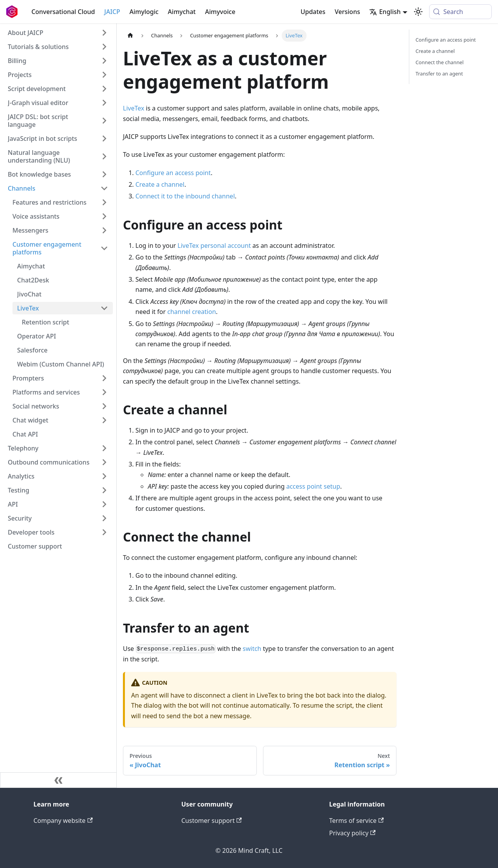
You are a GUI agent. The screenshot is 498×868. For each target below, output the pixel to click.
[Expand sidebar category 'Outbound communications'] (104, 462)
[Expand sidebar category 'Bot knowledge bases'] (104, 174)
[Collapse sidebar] (58, 780)
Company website (63, 821)
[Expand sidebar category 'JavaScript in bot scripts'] (104, 139)
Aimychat (182, 12)
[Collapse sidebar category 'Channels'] (104, 188)
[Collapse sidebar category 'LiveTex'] (104, 308)
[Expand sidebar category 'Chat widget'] (104, 420)
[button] (58, 47)
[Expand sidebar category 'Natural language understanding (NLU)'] (104, 156)
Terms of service (356, 821)
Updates (313, 12)
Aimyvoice (220, 12)
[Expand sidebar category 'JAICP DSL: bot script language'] (104, 121)
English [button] (385, 12)
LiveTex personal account (214, 245)
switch (252, 649)
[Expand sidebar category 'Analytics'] (104, 476)
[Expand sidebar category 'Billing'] (104, 61)
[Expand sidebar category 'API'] (104, 504)
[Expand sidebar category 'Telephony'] (104, 448)
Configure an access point (173, 173)
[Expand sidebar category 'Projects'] (104, 75)
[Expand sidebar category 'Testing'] (104, 490)
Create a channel (160, 184)
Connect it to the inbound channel (185, 196)
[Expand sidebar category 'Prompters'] (104, 378)
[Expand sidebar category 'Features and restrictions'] (104, 202)
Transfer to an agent (439, 74)
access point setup (313, 486)
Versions (347, 12)
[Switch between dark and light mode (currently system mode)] (418, 12)
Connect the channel (440, 62)
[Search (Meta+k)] (460, 12)
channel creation (192, 312)
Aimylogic (144, 12)
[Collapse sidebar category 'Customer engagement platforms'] (104, 248)
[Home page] (130, 36)
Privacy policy (352, 833)
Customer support (211, 821)
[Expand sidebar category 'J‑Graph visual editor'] (104, 103)
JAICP (112, 12)
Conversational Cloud (63, 12)
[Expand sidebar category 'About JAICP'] (104, 33)
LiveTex (134, 108)
